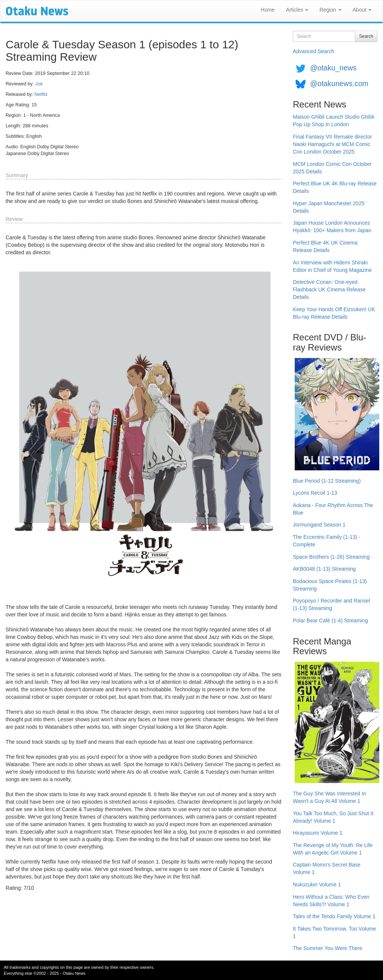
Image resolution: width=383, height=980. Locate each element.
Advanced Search (314, 51)
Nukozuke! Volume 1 (317, 885)
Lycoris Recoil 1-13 (315, 493)
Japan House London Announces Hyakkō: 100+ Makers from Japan (332, 227)
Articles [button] (297, 10)
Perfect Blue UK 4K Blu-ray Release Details (335, 187)
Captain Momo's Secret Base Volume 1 (327, 868)
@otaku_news (333, 68)
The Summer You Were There (327, 948)
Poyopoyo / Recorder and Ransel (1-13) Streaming (331, 604)
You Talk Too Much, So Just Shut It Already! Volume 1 (333, 817)
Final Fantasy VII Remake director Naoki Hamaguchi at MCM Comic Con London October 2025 (333, 144)
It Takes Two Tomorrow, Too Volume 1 (334, 932)
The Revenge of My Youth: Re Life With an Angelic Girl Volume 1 (333, 849)
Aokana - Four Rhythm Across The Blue (333, 509)
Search (366, 36)
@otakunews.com (339, 84)
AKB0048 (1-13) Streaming (324, 569)
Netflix (41, 94)
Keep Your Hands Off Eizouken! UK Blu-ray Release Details (334, 313)
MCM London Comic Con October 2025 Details (332, 168)
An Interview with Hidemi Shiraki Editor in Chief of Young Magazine (332, 266)
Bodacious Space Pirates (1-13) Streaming (330, 585)
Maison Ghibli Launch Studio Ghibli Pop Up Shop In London (334, 121)
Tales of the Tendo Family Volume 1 (334, 916)
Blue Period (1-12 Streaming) (327, 481)
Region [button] (330, 10)
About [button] (362, 10)
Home (268, 10)
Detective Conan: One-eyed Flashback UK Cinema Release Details (329, 289)
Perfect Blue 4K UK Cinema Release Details (325, 246)
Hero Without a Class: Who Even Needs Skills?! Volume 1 (331, 901)
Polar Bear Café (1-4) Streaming (330, 621)
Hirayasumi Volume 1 (318, 833)
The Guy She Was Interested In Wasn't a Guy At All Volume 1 (330, 797)
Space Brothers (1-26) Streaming (331, 557)
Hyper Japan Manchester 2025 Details (329, 207)
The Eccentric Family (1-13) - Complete (327, 541)
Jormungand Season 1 (319, 525)
